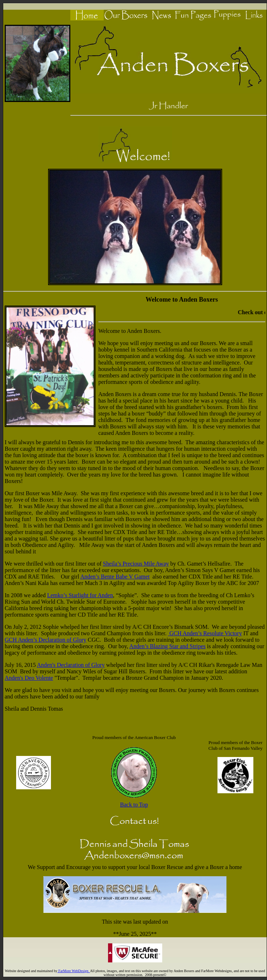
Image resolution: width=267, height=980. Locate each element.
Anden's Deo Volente (29, 678)
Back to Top (134, 805)
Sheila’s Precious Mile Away (136, 564)
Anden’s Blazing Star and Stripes (167, 646)
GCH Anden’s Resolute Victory (206, 633)
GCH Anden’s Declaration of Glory (46, 640)
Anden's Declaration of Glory (71, 665)
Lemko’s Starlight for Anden (80, 595)
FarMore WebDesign (74, 971)
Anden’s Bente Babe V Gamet (115, 577)
